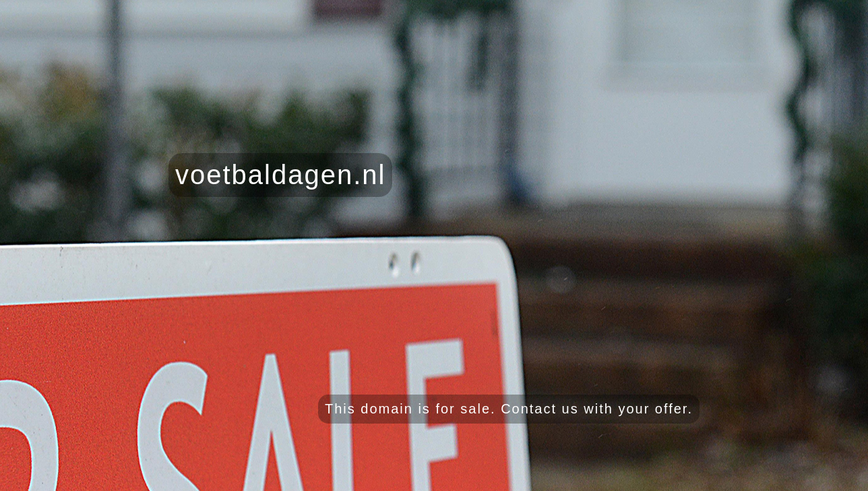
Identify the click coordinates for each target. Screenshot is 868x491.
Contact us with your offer (594, 409)
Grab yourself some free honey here (784, 478)
